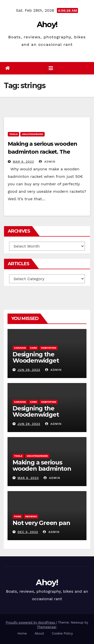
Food (18, 516)
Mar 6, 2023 (23, 162)
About (39, 633)
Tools (13, 134)
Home (22, 633)
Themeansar (46, 627)
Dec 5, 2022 (28, 532)
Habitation (49, 348)
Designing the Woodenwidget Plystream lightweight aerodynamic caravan (45, 364)
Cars (33, 348)
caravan (20, 348)
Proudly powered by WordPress (31, 622)
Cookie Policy (62, 633)
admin (47, 162)
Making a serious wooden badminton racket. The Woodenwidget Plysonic (42, 152)
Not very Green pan (41, 523)
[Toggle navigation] (51, 68)
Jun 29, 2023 (29, 370)
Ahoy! (47, 25)
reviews (31, 516)
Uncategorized (32, 134)
